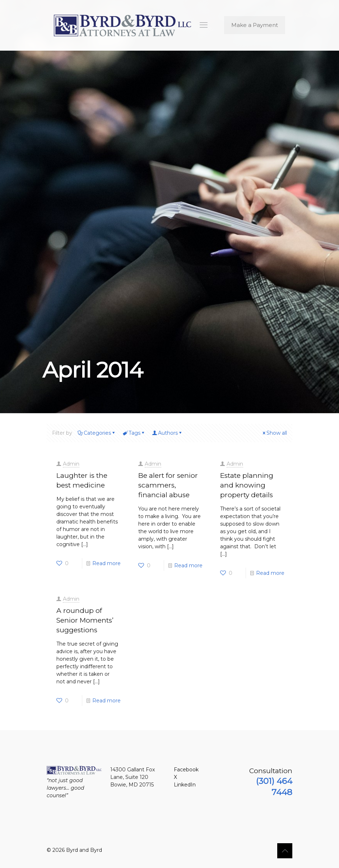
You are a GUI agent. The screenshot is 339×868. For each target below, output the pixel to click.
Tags (134, 433)
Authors (167, 433)
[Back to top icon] (285, 851)
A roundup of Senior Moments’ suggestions (85, 620)
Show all (274, 433)
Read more (106, 563)
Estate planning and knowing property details (247, 485)
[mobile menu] (204, 25)
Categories (97, 433)
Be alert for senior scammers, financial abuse (168, 485)
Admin (71, 464)
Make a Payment (255, 25)
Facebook (186, 770)
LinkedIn (185, 785)
